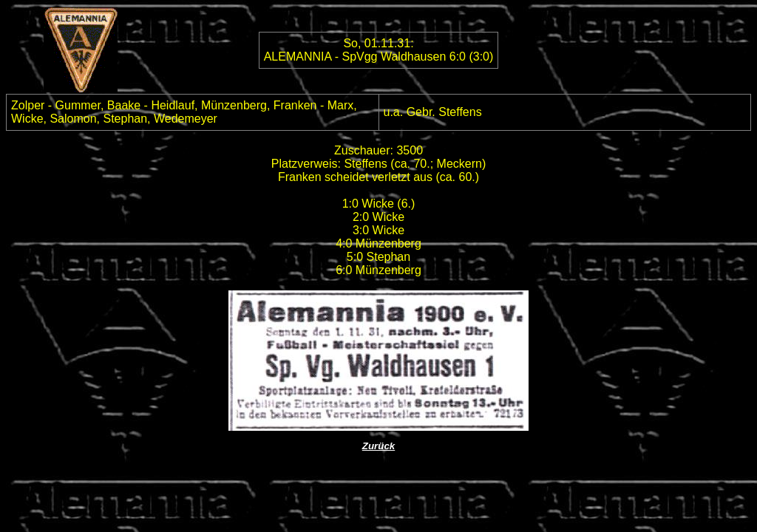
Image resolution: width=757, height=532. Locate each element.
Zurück (378, 446)
